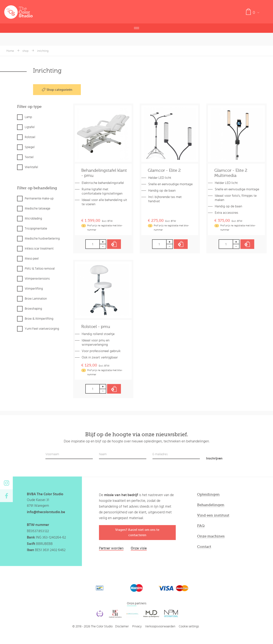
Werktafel (31, 167)
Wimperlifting (34, 289)
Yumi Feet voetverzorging (42, 329)
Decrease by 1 (103, 246)
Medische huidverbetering (42, 239)
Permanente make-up (39, 199)
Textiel (29, 157)
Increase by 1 (103, 242)
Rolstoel (30, 137)
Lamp (28, 117)
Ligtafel (30, 127)
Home (10, 51)
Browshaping (33, 309)
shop (25, 51)
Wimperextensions (37, 279)
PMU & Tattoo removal (40, 269)
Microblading (33, 219)
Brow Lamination (36, 299)
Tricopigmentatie (36, 229)
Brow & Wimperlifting (39, 319)
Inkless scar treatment (39, 249)
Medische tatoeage (38, 209)
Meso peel (32, 259)
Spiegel (30, 147)
